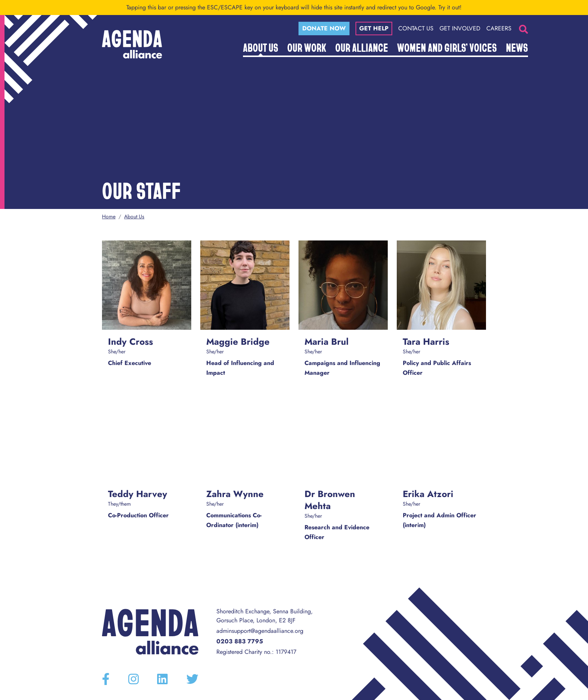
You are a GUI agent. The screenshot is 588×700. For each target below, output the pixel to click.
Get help (374, 28)
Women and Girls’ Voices (447, 47)
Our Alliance (362, 47)
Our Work (307, 47)
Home (109, 216)
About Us (261, 47)
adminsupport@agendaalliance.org (260, 631)
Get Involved (460, 28)
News (517, 47)
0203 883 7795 (240, 641)
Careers (499, 28)
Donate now (324, 28)
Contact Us (416, 28)
